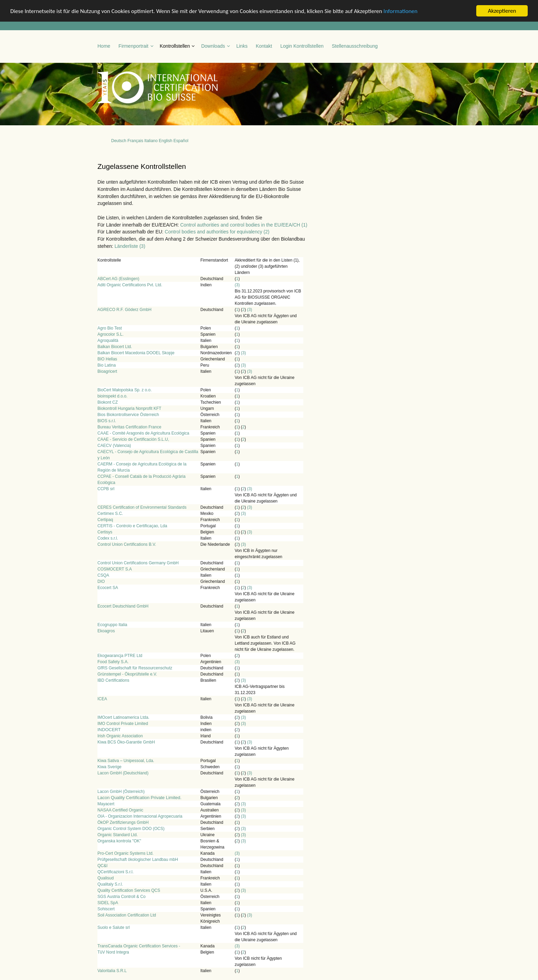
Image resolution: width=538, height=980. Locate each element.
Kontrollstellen (175, 46)
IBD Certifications (113, 680)
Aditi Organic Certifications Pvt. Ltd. (130, 285)
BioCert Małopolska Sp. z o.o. (125, 390)
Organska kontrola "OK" (119, 841)
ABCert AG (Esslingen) (118, 279)
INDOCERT (109, 730)
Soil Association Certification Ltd (127, 915)
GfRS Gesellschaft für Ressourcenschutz (135, 668)
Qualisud (106, 878)
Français (135, 141)
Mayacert (106, 804)
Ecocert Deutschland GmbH (123, 606)
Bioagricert (107, 371)
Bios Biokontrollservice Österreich (128, 415)
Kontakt (264, 46)
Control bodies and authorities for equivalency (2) (217, 232)
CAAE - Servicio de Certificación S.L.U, (133, 439)
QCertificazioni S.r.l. (115, 872)
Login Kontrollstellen (302, 46)
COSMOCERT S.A (115, 569)
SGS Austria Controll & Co (121, 897)
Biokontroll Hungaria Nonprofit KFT (129, 408)
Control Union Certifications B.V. (127, 544)
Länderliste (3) (130, 246)
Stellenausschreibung (355, 46)
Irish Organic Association (120, 736)
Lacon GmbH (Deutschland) (123, 773)
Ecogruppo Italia (112, 625)
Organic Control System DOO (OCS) (131, 829)
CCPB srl (106, 489)
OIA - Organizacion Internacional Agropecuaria (140, 816)
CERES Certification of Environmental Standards (142, 507)
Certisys (105, 532)
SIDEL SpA (108, 903)
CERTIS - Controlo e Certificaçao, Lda (132, 526)
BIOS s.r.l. (107, 421)
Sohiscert (106, 909)
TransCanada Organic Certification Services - (139, 946)
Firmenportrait (133, 46)
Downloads (213, 46)
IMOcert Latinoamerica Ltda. (123, 717)
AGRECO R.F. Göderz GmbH (124, 310)
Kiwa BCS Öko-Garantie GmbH (126, 742)
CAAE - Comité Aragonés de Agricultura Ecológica (143, 433)
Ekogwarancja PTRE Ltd (120, 656)
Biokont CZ (108, 402)
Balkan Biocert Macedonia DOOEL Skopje (136, 353)
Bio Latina (107, 365)
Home (104, 46)
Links (242, 46)
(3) (237, 285)
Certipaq (105, 520)
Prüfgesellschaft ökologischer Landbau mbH (138, 860)
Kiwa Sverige (109, 767)
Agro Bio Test (110, 328)
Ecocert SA (108, 588)
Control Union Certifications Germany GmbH (138, 563)
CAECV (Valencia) (114, 446)
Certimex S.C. (110, 514)
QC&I (102, 866)
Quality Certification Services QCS (129, 890)
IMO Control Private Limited (123, 724)
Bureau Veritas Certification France (129, 427)
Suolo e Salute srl (114, 927)
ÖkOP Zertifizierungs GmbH (123, 822)
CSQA (103, 575)
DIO (101, 581)
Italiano (151, 141)
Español (181, 141)
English (166, 141)
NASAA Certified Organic (120, 810)
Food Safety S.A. (113, 662)
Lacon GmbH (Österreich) (121, 792)
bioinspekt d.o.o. (112, 396)
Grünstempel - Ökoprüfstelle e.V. (127, 674)
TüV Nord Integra (113, 952)
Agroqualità (108, 341)
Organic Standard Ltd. (118, 835)
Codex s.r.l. (108, 538)
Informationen (401, 11)
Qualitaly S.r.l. (110, 884)
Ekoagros (106, 631)
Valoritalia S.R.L (112, 971)
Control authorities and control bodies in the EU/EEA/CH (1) (244, 224)
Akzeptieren (502, 11)
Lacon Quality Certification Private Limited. (139, 798)
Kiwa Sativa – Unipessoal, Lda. (126, 761)
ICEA (102, 699)
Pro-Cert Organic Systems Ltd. (125, 853)
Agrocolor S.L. (110, 334)
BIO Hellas (107, 359)
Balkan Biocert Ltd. (115, 347)
